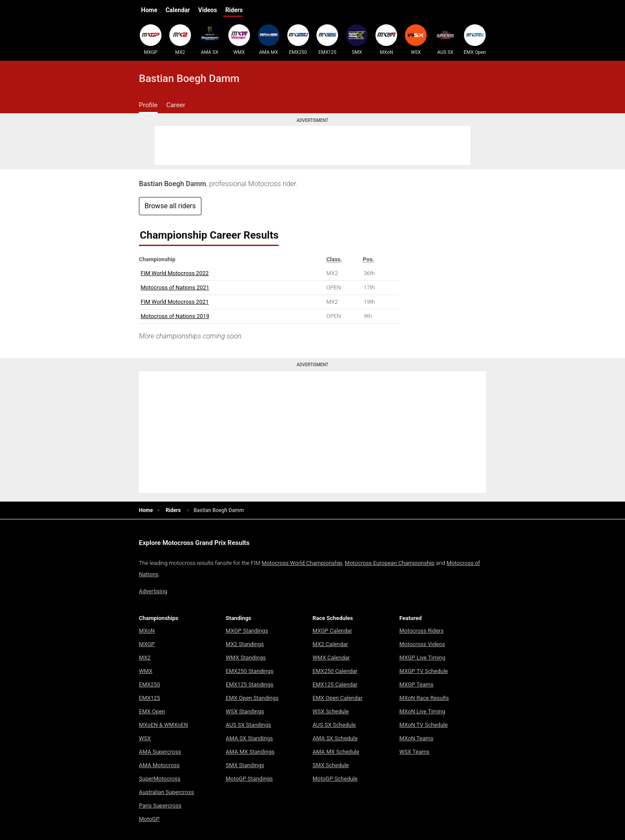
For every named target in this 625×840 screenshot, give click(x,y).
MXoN (386, 39)
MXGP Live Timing (422, 658)
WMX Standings (246, 658)
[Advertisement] (312, 145)
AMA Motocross (159, 765)
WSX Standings (245, 711)
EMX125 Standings (250, 684)
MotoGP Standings (249, 779)
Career (176, 105)
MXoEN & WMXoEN (163, 725)
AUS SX (445, 39)
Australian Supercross (166, 792)
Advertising (153, 591)
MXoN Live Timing (422, 711)
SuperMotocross (160, 779)
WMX (239, 39)
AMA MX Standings (250, 752)
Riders (234, 10)
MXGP (151, 39)
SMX (357, 39)
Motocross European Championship (390, 563)
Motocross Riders (421, 631)
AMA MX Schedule (336, 752)
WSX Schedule (331, 711)
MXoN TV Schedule (424, 725)
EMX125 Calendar (335, 684)
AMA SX (210, 39)
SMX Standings (245, 765)
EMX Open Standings (252, 698)
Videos (208, 10)
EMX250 (298, 39)
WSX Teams (414, 752)
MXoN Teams (416, 738)
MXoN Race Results (424, 698)
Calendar (178, 10)
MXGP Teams (416, 684)
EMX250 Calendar (335, 671)
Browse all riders (170, 206)
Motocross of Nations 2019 (175, 316)
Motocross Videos (422, 644)
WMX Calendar (331, 658)
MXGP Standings (247, 631)
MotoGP (149, 819)
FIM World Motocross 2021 (175, 302)
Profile (148, 105)
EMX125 (327, 39)
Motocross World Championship (302, 563)
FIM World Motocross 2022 (175, 273)
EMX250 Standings (250, 671)
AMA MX (269, 39)
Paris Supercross (160, 806)
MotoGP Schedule (335, 779)
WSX (416, 39)
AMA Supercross (160, 752)
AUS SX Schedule (334, 725)
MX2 (180, 39)
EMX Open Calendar (337, 698)
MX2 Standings (245, 644)
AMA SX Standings (249, 738)
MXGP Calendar (332, 631)
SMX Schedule (331, 765)
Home (149, 10)
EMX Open (475, 39)
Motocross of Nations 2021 (175, 287)
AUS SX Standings (248, 725)
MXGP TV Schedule (424, 671)
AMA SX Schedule (335, 738)
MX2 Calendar (330, 644)
